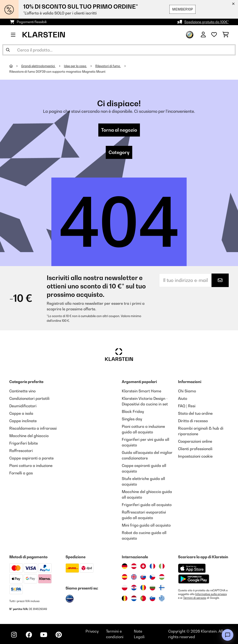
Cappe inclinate (23, 421)
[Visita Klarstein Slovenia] (152, 598)
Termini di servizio (195, 598)
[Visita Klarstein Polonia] (125, 588)
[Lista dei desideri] (214, 35)
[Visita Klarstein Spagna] (125, 577)
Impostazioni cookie (195, 456)
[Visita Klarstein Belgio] (125, 598)
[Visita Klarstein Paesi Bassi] (134, 598)
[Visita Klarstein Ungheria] (162, 577)
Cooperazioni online (195, 441)
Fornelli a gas (21, 473)
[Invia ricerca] (8, 50)
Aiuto (183, 398)
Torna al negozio (119, 130)
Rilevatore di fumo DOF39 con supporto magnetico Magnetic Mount (57, 72)
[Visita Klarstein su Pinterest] (59, 635)
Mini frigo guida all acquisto (146, 525)
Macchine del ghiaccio (29, 436)
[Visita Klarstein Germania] (125, 566)
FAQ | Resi (187, 406)
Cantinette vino (22, 391)
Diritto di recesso (193, 421)
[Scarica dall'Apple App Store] (192, 568)
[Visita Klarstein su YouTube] (44, 635)
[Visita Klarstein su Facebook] (29, 635)
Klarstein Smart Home (142, 391)
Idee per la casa (75, 66)
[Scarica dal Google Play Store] (194, 579)
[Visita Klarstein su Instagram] (14, 635)
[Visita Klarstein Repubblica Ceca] (152, 577)
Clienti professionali (195, 449)
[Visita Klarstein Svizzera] (143, 566)
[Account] (203, 35)
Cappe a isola (21, 413)
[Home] (15, 66)
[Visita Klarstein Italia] (162, 566)
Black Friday (133, 411)
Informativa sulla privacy (211, 594)
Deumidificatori (23, 406)
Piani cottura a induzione (31, 466)
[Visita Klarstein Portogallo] (143, 598)
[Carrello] (226, 35)
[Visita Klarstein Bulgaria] (152, 588)
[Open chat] (228, 635)
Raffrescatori (21, 451)
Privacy (92, 631)
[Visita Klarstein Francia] (152, 566)
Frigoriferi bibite (24, 443)
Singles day (132, 419)
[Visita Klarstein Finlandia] (162, 588)
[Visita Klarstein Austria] (134, 566)
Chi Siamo (187, 391)
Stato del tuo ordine (195, 413)
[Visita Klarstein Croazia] (134, 588)
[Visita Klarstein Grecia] (162, 599)
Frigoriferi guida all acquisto (147, 505)
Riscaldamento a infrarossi (33, 428)
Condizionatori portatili (29, 398)
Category (119, 152)
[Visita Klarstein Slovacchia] (143, 577)
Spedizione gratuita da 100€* (207, 22)
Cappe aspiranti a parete (31, 458)
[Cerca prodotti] (119, 50)
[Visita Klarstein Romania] (143, 588)
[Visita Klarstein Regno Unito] (134, 577)
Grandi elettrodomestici (38, 66)
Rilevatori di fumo (108, 66)
